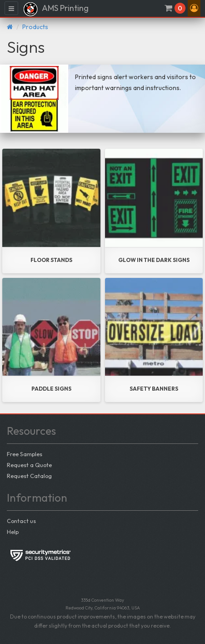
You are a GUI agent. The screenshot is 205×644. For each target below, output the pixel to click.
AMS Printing (56, 9)
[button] (194, 8)
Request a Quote (29, 465)
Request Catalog (29, 476)
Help (13, 532)
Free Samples (25, 454)
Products (35, 27)
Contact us (21, 521)
